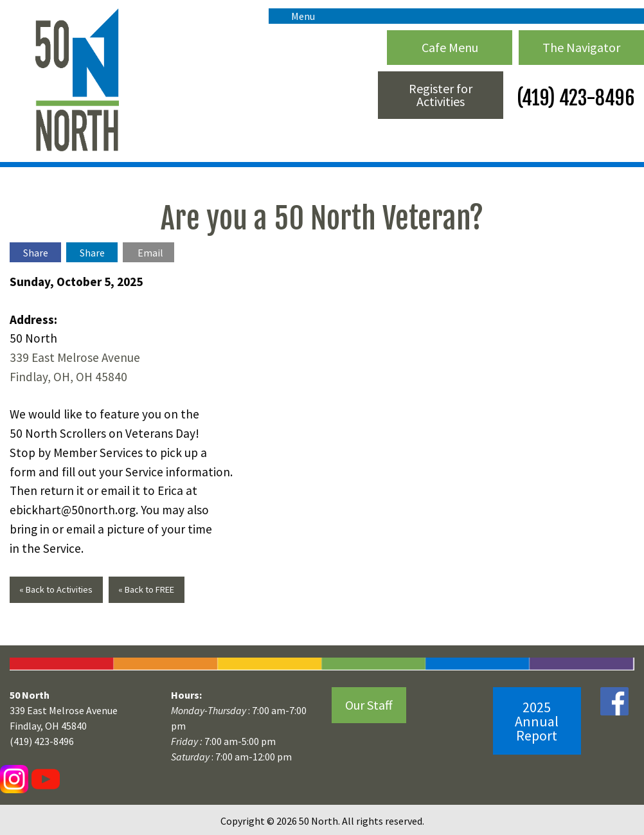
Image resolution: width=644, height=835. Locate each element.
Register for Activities (441, 95)
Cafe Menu (450, 47)
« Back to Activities (56, 589)
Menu (297, 16)
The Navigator (581, 47)
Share (36, 253)
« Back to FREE (146, 589)
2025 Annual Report (537, 721)
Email (150, 253)
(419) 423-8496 (574, 98)
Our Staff (369, 705)
